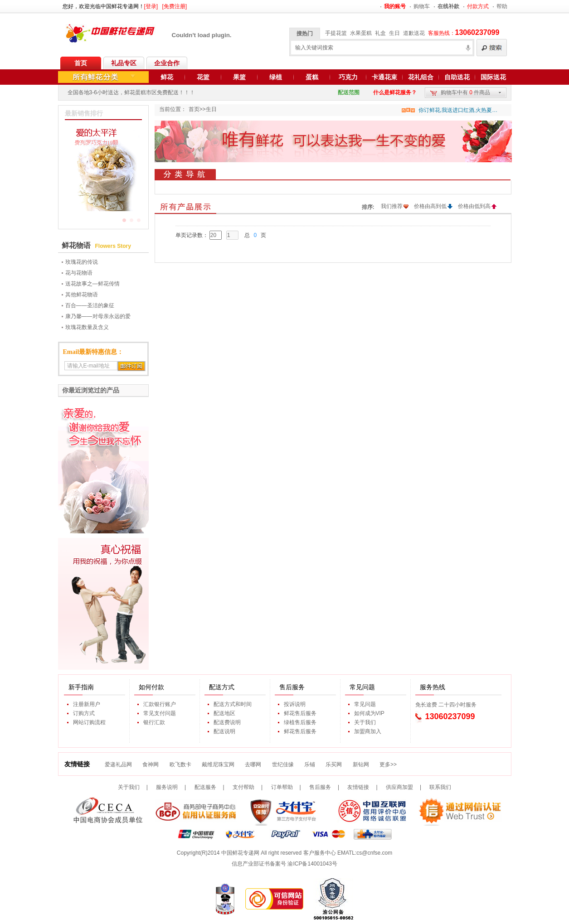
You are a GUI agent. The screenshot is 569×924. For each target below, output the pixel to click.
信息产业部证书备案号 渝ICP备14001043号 (284, 864)
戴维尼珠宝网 (218, 764)
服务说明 (167, 787)
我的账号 (395, 6)
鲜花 (167, 77)
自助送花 (457, 77)
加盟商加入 (368, 731)
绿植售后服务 (300, 722)
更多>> (388, 764)
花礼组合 (421, 77)
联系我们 (440, 787)
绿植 (276, 77)
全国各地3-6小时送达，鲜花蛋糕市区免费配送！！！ (131, 92)
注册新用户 (87, 704)
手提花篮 (336, 33)
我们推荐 (392, 206)
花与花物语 (79, 273)
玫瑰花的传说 (82, 262)
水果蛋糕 (361, 33)
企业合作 (167, 63)
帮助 (502, 6)
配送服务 (205, 787)
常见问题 (365, 704)
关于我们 (365, 722)
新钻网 (361, 764)
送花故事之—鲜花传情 (92, 284)
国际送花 (493, 77)
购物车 (422, 6)
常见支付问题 (160, 713)
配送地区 (224, 713)
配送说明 (224, 731)
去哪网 (253, 764)
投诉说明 (295, 704)
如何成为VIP (369, 713)
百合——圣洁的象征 (90, 305)
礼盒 (380, 33)
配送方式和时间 (233, 704)
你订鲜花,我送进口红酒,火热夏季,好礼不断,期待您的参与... (458, 110)
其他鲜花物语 (82, 295)
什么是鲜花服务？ (395, 92)
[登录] (151, 6)
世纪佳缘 (283, 764)
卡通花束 (384, 77)
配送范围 (349, 92)
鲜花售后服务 (300, 713)
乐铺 (310, 764)
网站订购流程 (89, 722)
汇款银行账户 (160, 704)
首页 (81, 63)
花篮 (203, 77)
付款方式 (478, 6)
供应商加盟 (399, 787)
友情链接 (358, 787)
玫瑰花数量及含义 (87, 327)
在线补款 (448, 6)
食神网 (151, 764)
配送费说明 (227, 722)
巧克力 (348, 77)
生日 (394, 33)
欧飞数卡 (180, 764)
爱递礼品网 (118, 764)
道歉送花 (414, 33)
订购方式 (84, 713)
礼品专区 (124, 63)
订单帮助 (282, 787)
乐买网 (334, 764)
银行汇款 (154, 722)
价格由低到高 (474, 206)
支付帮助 (243, 787)
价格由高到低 (430, 206)
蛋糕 (312, 77)
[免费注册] (175, 6)
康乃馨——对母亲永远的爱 (98, 316)
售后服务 (320, 787)
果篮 (239, 77)
